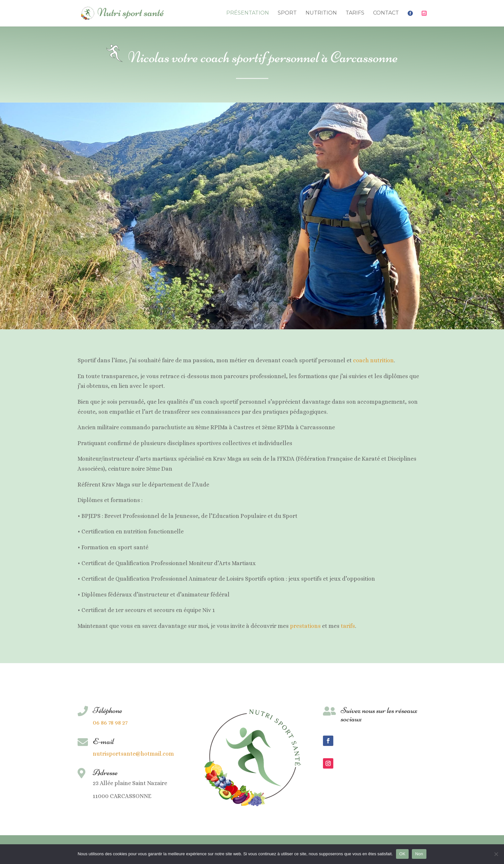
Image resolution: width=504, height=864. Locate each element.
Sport (287, 13)
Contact (386, 13)
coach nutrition (373, 360)
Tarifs (355, 13)
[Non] (496, 854)
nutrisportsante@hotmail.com (133, 754)
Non (419, 854)
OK (402, 854)
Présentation (248, 13)
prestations (305, 626)
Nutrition (321, 13)
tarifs (348, 626)
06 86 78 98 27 (110, 723)
